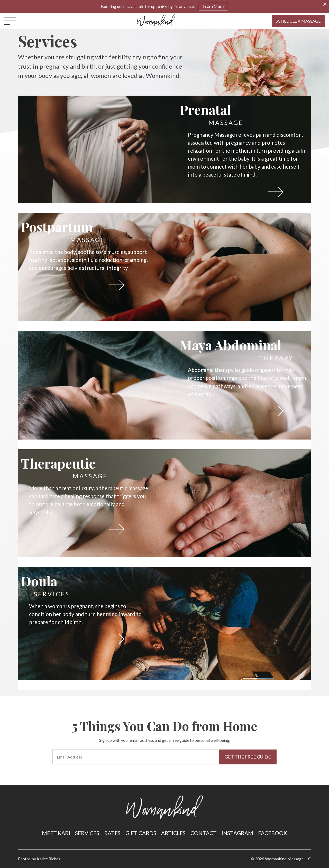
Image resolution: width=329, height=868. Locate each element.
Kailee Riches (48, 859)
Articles (173, 833)
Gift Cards (141, 833)
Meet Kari (56, 833)
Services (87, 833)
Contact (204, 833)
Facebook (273, 833)
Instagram (237, 833)
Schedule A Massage (298, 21)
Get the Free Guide (248, 757)
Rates (112, 833)
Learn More (213, 6)
